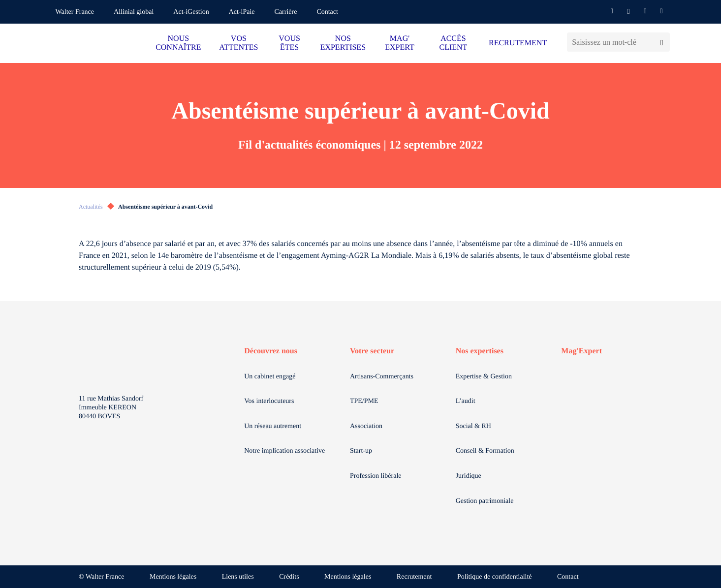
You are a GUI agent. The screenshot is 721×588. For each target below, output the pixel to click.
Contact (327, 12)
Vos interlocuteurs (269, 401)
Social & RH (473, 426)
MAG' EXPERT (399, 43)
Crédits (289, 577)
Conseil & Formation (485, 451)
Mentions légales (173, 577)
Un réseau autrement (273, 426)
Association (366, 426)
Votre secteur (372, 351)
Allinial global (134, 12)
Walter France (75, 12)
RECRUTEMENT (518, 43)
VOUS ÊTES (289, 43)
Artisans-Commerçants (382, 377)
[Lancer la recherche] (662, 42)
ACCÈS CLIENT (453, 43)
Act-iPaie (242, 12)
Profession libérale (376, 476)
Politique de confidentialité (495, 577)
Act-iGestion (191, 12)
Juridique (469, 476)
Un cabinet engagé (270, 377)
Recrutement (414, 577)
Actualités (91, 207)
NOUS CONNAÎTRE (178, 43)
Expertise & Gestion (484, 377)
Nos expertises (480, 351)
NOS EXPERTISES (343, 43)
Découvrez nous (271, 351)
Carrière (286, 12)
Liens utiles (238, 577)
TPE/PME (364, 401)
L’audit (466, 401)
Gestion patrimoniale (485, 501)
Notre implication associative (284, 451)
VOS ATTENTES (238, 43)
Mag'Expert (581, 351)
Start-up (361, 451)
